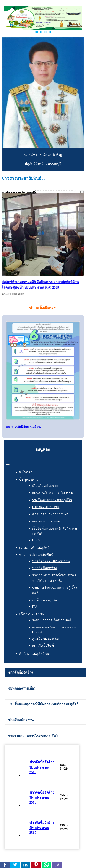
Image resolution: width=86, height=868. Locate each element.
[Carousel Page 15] (72, 191)
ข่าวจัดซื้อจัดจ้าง (44, 568)
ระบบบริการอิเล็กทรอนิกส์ (52, 620)
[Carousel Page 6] (49, 191)
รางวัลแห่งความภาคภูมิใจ (52, 500)
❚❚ (82, 192)
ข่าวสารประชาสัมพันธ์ (36, 555)
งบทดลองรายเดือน (46, 521)
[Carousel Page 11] (62, 191)
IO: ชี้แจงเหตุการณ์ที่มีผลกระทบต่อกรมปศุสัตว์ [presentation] (43, 704)
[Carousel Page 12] (64, 191)
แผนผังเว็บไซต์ (43, 645)
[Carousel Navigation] (77, 191)
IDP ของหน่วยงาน (46, 507)
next (80, 191)
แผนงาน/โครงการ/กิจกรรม (53, 493)
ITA (35, 607)
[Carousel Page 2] (38, 191)
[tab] (45, 672)
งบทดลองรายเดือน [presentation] (22, 688)
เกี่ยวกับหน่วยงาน (45, 486)
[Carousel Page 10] (59, 191)
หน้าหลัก (26, 472)
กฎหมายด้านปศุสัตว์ (34, 547)
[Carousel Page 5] (46, 191)
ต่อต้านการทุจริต (45, 600)
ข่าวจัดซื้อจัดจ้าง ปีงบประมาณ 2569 (42, 767)
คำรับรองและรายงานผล (50, 514)
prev (76, 191)
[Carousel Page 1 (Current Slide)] (36, 191)
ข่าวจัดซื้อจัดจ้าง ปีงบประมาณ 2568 (42, 797)
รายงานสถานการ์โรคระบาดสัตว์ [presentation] (33, 736)
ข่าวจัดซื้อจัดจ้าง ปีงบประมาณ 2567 (42, 828)
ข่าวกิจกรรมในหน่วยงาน (51, 561)
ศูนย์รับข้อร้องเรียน (46, 638)
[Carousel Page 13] (67, 191)
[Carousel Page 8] (54, 191)
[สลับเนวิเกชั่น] (8, 465)
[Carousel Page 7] (51, 191)
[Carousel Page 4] (43, 191)
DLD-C (37, 540)
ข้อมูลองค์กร (29, 479)
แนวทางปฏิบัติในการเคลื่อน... (24, 427)
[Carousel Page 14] (69, 191)
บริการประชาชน (32, 614)
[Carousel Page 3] (41, 191)
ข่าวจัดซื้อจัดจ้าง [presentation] (21, 672)
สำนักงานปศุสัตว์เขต (35, 653)
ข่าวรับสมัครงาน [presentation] (21, 720)
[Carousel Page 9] (56, 191)
